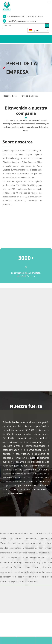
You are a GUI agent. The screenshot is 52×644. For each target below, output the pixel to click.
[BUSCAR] (24, 26)
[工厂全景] (26, 260)
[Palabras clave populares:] (47, 26)
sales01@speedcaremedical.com (22, 21)
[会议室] (4, 488)
